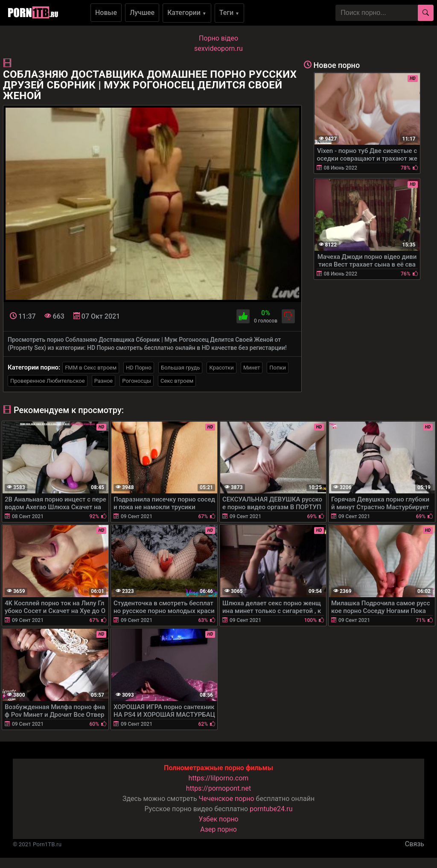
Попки (278, 368)
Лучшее (142, 13)
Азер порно (218, 829)
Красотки (221, 368)
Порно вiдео (218, 38)
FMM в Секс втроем (91, 368)
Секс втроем (177, 381)
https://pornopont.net (218, 788)
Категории (187, 13)
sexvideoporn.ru (218, 48)
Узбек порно (218, 819)
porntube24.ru (271, 809)
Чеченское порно (227, 799)
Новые (106, 13)
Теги (229, 13)
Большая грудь (180, 368)
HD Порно (139, 368)
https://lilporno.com (219, 778)
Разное (104, 381)
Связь (415, 844)
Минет (252, 368)
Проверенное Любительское (48, 381)
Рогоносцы (137, 381)
